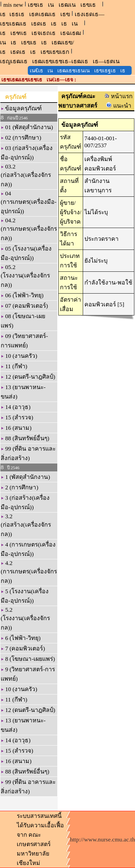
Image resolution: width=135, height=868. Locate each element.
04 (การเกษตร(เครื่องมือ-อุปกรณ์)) (29, 202)
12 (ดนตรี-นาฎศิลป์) (28, 377)
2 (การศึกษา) (19, 487)
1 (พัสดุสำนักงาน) (25, 477)
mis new (13, 5)
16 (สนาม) (16, 428)
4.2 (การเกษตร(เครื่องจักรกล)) (29, 572)
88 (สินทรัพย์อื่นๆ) (25, 438)
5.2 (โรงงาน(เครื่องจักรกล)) (25, 619)
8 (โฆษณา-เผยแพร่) (28, 659)
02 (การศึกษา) (21, 138)
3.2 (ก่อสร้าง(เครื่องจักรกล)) (26, 525)
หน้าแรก (118, 96)
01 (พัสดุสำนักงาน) (27, 127)
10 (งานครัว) (19, 356)
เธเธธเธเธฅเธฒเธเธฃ (35, 14)
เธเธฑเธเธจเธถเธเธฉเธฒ (41, 33)
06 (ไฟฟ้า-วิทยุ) (22, 295)
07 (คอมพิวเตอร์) (24, 306)
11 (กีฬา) (14, 366)
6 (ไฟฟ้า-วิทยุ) (21, 638)
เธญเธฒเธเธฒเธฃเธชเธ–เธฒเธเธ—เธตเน (62, 61)
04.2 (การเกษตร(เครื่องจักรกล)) (29, 229)
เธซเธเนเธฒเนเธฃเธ (64, 5)
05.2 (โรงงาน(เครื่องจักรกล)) (25, 276)
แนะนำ (119, 106)
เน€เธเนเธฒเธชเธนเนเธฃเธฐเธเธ (80, 70)
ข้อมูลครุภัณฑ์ (21, 108)
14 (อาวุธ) (16, 407)
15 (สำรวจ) (17, 417)
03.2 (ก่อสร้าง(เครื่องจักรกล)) (26, 175)
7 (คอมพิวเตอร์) (23, 648)
